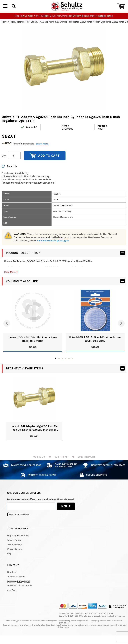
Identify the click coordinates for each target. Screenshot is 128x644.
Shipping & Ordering (18, 541)
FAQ (9, 559)
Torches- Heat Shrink (27, 27)
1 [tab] (56, 364)
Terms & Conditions (71, 619)
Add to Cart (45, 161)
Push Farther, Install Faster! (97, 21)
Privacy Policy (14, 550)
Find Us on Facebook (18, 520)
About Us (12, 578)
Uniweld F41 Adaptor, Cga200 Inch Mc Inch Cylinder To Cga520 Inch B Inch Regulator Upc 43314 (34, 434)
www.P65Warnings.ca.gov (53, 246)
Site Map (108, 619)
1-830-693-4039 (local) (19, 591)
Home (5, 27)
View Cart (12, 596)
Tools (12, 27)
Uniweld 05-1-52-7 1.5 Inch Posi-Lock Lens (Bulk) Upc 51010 (95, 345)
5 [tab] (69, 364)
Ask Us (9, 172)
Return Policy (14, 546)
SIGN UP (66, 512)
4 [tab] (66, 364)
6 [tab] (72, 364)
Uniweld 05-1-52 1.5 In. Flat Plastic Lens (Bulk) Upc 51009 (33, 345)
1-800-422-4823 (19, 587)
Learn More (42, 149)
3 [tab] (62, 364)
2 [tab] (59, 364)
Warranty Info (14, 555)
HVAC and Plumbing (48, 27)
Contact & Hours (16, 582)
